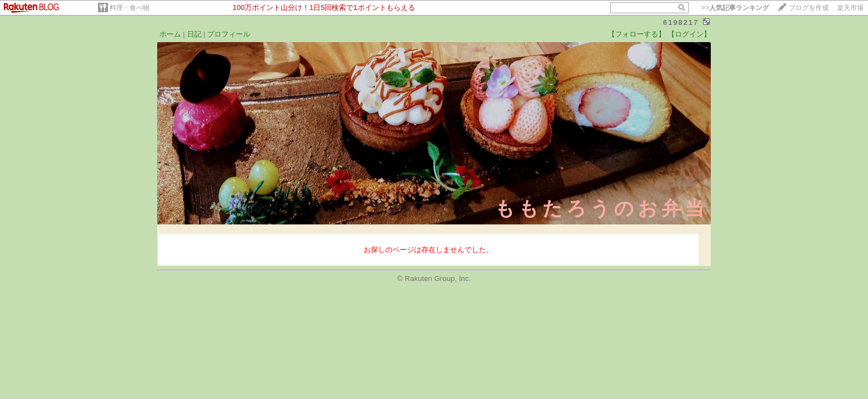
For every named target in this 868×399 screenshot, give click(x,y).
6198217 (681, 22)
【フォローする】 (637, 34)
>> (735, 8)
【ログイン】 (689, 34)
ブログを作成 (809, 8)
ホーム (170, 34)
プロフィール (229, 34)
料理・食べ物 (130, 8)
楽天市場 (850, 8)
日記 (194, 34)
